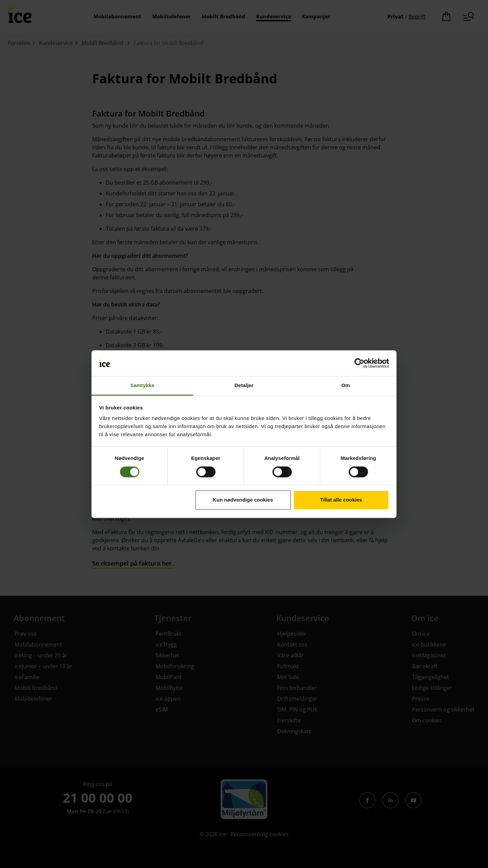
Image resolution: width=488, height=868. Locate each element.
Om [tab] (345, 386)
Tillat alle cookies (341, 500)
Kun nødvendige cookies (243, 500)
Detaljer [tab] (244, 386)
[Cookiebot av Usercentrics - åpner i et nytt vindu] (359, 363)
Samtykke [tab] (143, 386)
